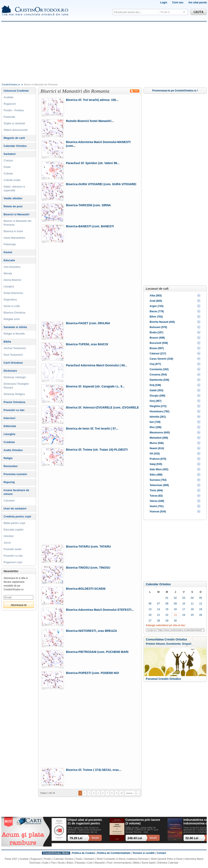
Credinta (9, 442)
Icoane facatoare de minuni (16, 492)
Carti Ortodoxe (13, 363)
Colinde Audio (12, 180)
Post (109, 863)
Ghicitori (9, 536)
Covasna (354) (158, 375)
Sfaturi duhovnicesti (15, 130)
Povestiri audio (13, 549)
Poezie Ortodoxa (14, 402)
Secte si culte (12, 306)
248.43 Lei (135, 838)
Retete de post (13, 206)
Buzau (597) (157, 348)
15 (167, 609)
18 (192, 609)
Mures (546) (157, 443)
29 (167, 621)
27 (150, 621)
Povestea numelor (15, 474)
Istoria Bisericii (12, 280)
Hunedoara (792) (160, 411)
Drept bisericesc (13, 293)
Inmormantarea (123, 863)
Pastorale (9, 117)
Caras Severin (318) (161, 359)
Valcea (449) (157, 501)
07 (158, 604)
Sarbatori (10, 154)
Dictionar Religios (14, 394)
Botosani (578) (158, 327)
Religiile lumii (12, 319)
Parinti (8, 252)
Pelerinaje (10, 244)
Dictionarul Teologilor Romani (16, 386)
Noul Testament (13, 355)
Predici (48, 859)
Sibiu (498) (156, 475)
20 (150, 615)
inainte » (130, 793)
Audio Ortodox (13, 450)
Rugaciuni (10, 104)
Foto (53, 863)
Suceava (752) (158, 480)
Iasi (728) (155, 422)
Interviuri (9, 418)
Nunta (61, 863)
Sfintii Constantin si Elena (111, 859)
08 (167, 604)
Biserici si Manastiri (16, 214)
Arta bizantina (12, 267)
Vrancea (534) (158, 512)
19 (201, 609)
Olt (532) (155, 454)
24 (184, 615)
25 (192, 615)
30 (175, 621)
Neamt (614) (157, 448)
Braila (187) (156, 332)
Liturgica (9, 286)
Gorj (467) (156, 401)
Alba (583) (156, 296)
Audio (45, 863)
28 (158, 621)
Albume (160, 644)
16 (175, 609)
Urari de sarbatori (15, 508)
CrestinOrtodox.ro (11, 84)
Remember (11, 466)
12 (201, 604)
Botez (70, 863)
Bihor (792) (156, 317)
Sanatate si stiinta (15, 327)
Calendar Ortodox (158, 584)
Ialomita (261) (158, 417)
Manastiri (100, 863)
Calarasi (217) (158, 354)
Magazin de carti (14, 138)
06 (150, 604)
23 (175, 615)
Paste (7, 167)
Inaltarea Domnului (138, 859)
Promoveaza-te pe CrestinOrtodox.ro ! (175, 91)
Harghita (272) (158, 406)
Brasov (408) (157, 338)
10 (121, 793)
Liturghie (9, 434)
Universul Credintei (16, 91)
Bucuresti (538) (159, 343)
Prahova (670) (158, 459)
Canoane (9, 500)
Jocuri (7, 543)
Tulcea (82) (156, 496)
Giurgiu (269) (157, 396)
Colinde (8, 173)
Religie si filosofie (14, 334)
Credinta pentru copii (17, 516)
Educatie (9, 260)
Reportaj (9, 482)
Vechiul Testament (15, 348)
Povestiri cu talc (14, 410)
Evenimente (174, 644)
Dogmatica (10, 299)
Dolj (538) (155, 385)
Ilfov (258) (156, 427)
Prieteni (150, 644)
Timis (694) (156, 490)
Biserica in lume (13, 231)
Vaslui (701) (157, 506)
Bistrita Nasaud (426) (162, 322)
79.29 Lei (76, 838)
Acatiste (8, 97)
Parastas (80, 863)
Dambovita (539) (159, 380)
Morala (8, 273)
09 (175, 604)
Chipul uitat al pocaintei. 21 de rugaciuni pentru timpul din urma (85, 822)
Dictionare (10, 371)
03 (184, 598)
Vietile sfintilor (13, 198)
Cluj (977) (155, 364)
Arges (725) (156, 306)
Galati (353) (156, 390)
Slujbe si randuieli (14, 123)
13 (150, 609)
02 (175, 598)
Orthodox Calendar (168, 863)
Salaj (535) (156, 464)
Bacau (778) (157, 311)
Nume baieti (148, 863)
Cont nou (178, 3)
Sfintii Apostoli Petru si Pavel (166, 859)
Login (164, 3)
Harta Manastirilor (14, 238)
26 (201, 615)
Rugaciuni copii (13, 562)
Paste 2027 (11, 859)
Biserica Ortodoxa (14, 313)
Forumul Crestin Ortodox (163, 679)
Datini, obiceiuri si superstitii (14, 188)
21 (158, 615)
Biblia (7, 342)
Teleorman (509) (159, 485)
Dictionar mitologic (15, 377)
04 (192, 598)
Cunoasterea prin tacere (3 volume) (143, 822)
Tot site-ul (165, 12)
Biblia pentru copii (14, 523)
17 (184, 609)
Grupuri (187, 644)
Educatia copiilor (14, 530)
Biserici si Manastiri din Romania (17, 223)
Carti (90, 863)
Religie (8, 458)
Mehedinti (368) (159, 438)
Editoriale (10, 426)
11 (192, 604)
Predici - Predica (14, 110)
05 (201, 598)
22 (167, 615)
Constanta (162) (159, 369)
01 (167, 598)
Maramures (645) (160, 433)
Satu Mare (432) (159, 469)
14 (158, 609)
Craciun (8, 160)
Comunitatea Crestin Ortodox (166, 639)
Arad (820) (156, 301)
